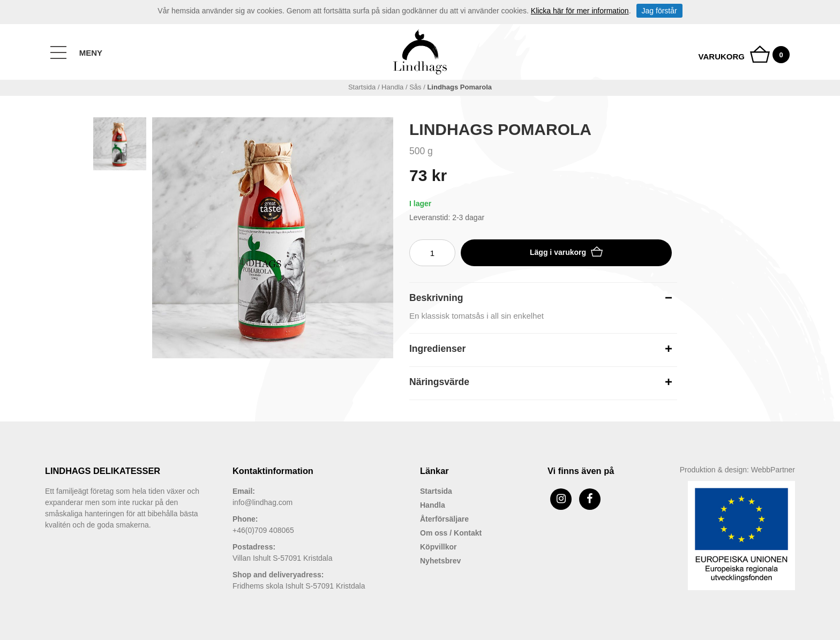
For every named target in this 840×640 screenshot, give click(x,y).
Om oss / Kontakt (451, 533)
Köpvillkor (438, 547)
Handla (433, 505)
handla (392, 87)
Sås (415, 87)
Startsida (362, 87)
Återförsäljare (444, 519)
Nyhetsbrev (440, 561)
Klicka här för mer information (580, 11)
